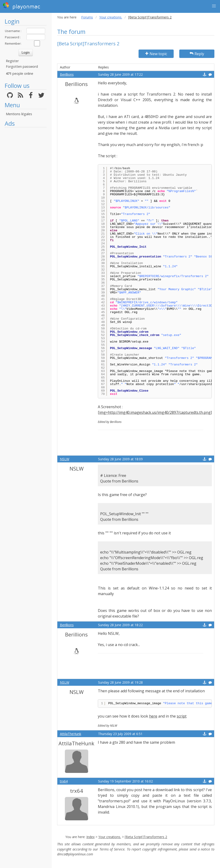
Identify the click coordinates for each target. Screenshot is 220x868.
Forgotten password (22, 66)
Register (12, 61)
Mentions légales (19, 114)
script (182, 716)
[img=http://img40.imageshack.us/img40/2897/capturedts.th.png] (155, 412)
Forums (87, 17)
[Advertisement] (26, 200)
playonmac (21, 6)
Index (90, 837)
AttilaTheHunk (71, 734)
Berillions (67, 74)
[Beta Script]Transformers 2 (146, 837)
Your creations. (111, 17)
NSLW (65, 459)
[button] (214, 6)
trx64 (64, 781)
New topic (156, 54)
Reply (197, 54)
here (153, 716)
